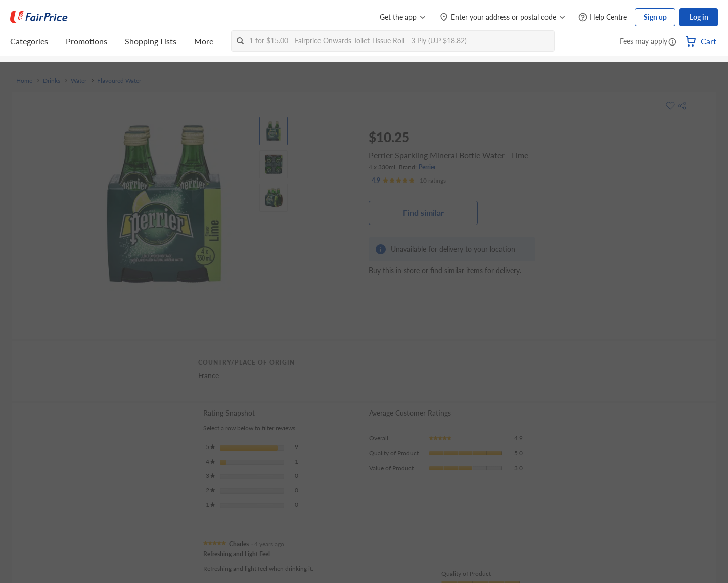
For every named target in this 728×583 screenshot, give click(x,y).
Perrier (427, 167)
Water (79, 81)
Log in (699, 17)
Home (24, 81)
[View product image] (274, 131)
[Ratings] (409, 181)
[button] (672, 42)
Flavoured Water (119, 81)
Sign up (655, 17)
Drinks (52, 81)
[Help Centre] (603, 17)
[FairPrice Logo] (39, 17)
